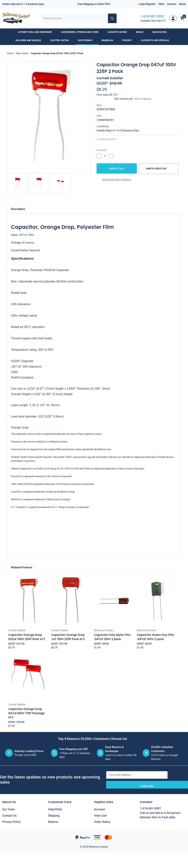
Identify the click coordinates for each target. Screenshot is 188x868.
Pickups (129, 40)
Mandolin (109, 40)
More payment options (117, 179)
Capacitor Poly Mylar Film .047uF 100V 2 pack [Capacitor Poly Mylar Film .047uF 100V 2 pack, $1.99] (112, 637)
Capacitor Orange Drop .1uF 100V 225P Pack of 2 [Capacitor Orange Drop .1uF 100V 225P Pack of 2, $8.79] (68, 637)
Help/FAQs (55, 809)
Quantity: (102, 150)
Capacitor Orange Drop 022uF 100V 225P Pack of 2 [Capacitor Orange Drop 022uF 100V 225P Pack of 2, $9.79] (27, 637)
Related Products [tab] (22, 567)
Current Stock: (106, 139)
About (182, 4)
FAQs (161, 4)
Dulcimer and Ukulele (30, 40)
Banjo (141, 32)
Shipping (54, 816)
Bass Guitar (161, 32)
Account (99, 809)
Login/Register (147, 4)
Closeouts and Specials (157, 40)
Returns (53, 822)
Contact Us (9, 816)
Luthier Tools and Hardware (37, 32)
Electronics (87, 40)
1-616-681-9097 (153, 16)
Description (18, 209)
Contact (172, 4)
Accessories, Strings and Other (82, 32)
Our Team (9, 809)
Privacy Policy (11, 822)
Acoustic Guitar (119, 32)
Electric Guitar (61, 40)
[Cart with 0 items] (182, 18)
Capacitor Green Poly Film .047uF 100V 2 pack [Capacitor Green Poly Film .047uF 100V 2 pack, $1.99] (156, 637)
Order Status (102, 822)
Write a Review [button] (143, 99)
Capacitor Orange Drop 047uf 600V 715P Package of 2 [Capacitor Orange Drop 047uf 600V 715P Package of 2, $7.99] (26, 713)
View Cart (100, 816)
